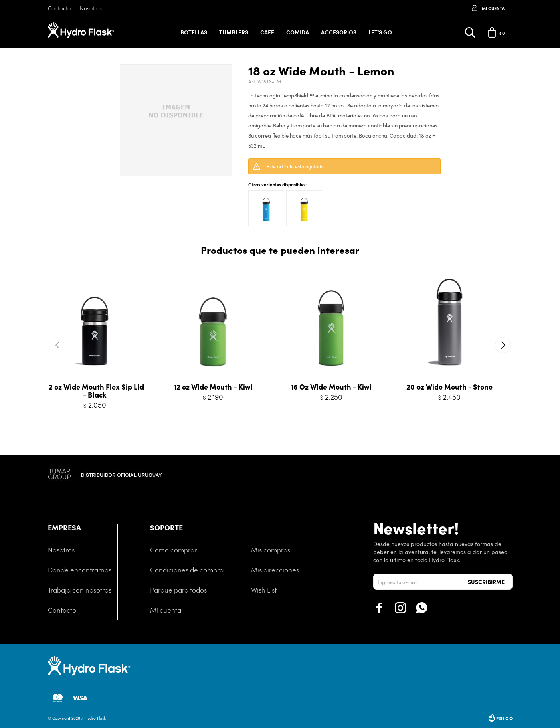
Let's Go (380, 32)
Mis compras (271, 550)
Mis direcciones (275, 570)
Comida (298, 32)
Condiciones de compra (187, 570)
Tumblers (234, 32)
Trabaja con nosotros (80, 590)
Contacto (59, 8)
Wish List (264, 590)
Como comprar (173, 550)
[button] (503, 345)
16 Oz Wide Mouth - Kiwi (331, 387)
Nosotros (91, 8)
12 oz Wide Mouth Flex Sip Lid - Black (95, 391)
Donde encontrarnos (80, 570)
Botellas (194, 32)
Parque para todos (178, 590)
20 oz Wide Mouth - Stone (450, 387)
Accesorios (339, 32)
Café (267, 32)
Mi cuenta (166, 610)
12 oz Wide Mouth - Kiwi (213, 387)
